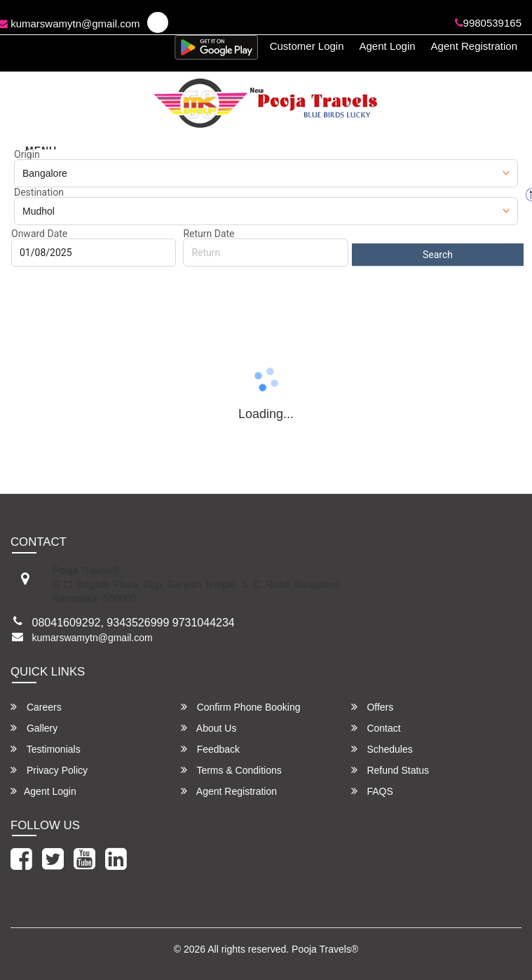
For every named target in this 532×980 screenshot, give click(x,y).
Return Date (209, 234)
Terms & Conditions (231, 770)
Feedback (210, 749)
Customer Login (307, 46)
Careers (36, 707)
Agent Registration (474, 46)
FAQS (372, 791)
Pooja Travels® (325, 949)
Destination (39, 192)
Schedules (382, 749)
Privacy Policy (49, 770)
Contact (376, 728)
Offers (373, 707)
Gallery (34, 728)
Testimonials (46, 749)
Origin (27, 154)
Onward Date (39, 234)
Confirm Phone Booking (241, 707)
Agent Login (388, 46)
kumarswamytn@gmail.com (93, 638)
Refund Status (390, 770)
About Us (209, 728)
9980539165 (488, 23)
